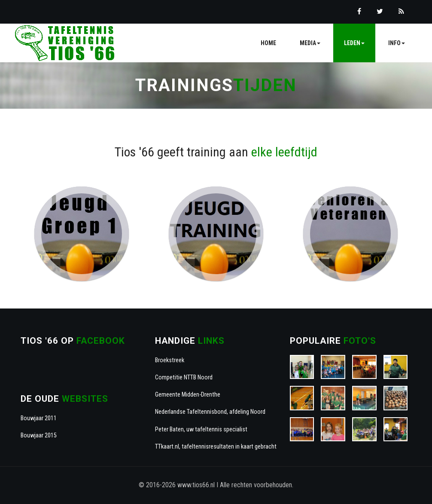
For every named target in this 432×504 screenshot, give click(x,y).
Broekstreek (170, 360)
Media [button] (310, 43)
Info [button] (397, 43)
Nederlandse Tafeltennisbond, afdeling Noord (210, 412)
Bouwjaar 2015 (39, 435)
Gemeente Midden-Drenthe (188, 395)
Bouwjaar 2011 (39, 418)
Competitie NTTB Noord (184, 377)
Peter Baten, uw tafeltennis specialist (201, 429)
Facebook (101, 341)
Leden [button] (354, 43)
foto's (360, 341)
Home (268, 43)
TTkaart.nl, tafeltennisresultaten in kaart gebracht (216, 447)
